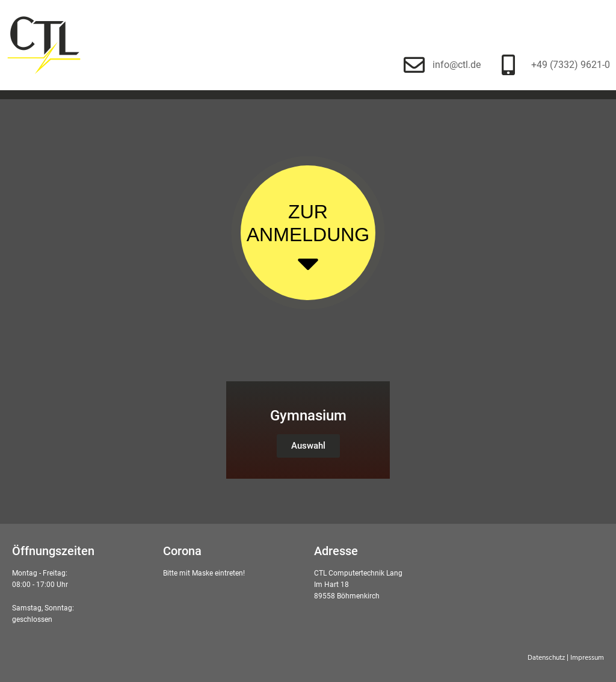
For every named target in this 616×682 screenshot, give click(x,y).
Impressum (587, 658)
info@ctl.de (457, 65)
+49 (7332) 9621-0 (571, 65)
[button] (308, 446)
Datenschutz (546, 658)
